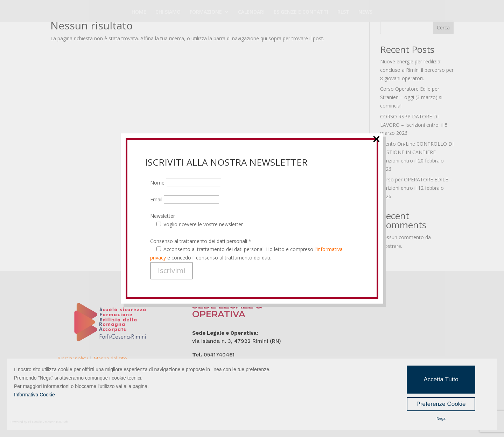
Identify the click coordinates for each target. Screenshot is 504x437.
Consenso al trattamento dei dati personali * (201, 241)
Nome (186, 183)
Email (185, 199)
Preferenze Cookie (441, 404)
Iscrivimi (171, 270)
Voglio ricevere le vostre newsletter (203, 224)
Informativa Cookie (34, 395)
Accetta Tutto (441, 379)
